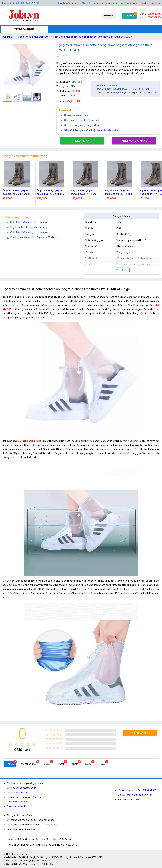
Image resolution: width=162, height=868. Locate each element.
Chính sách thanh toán (18, 793)
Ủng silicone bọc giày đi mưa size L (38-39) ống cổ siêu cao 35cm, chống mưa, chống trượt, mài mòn (51, 192)
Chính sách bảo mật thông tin (22, 788)
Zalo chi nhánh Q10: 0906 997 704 (135, 795)
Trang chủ (9, 37)
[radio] (10, 744)
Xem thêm (122, 270)
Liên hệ (144, 3)
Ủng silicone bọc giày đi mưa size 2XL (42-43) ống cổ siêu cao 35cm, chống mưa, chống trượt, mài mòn (119, 192)
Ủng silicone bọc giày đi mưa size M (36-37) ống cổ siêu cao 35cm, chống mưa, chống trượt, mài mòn (17, 192)
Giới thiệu (155, 3)
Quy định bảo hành (16, 806)
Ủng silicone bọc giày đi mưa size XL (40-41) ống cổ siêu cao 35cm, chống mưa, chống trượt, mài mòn (85, 192)
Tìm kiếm (108, 16)
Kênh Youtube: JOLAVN (130, 799)
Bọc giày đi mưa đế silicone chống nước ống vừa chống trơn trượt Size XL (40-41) (95, 37)
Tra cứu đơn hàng (129, 3)
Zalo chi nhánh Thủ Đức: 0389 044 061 (137, 790)
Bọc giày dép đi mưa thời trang (33, 37)
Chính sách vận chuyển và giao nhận (25, 783)
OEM (73, 86)
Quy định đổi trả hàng (69, 3)
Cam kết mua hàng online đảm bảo (100, 3)
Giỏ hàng (129, 16)
